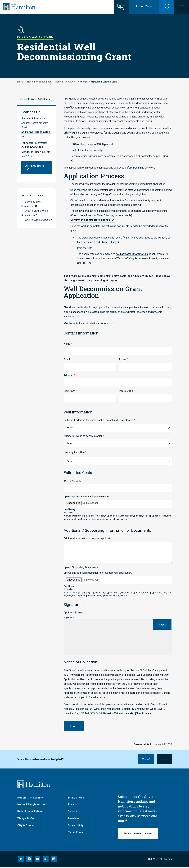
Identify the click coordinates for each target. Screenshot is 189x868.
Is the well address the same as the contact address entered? (99, 420)
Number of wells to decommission (83, 436)
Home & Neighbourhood (39, 82)
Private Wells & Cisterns (36, 99)
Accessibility (76, 826)
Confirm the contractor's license (90, 220)
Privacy (72, 805)
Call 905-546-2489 (32, 147)
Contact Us (74, 812)
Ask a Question (35, 166)
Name (67, 344)
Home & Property (64, 82)
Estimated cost (72, 481)
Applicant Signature (74, 613)
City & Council (26, 826)
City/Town (69, 391)
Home (20, 82)
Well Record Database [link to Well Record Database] (37, 220)
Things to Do (26, 819)
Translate (73, 819)
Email (67, 359)
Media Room (75, 833)
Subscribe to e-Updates (138, 834)
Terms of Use (76, 798)
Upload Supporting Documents (81, 567)
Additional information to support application (88, 538)
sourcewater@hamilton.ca (132, 254)
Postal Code (126, 391)
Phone (123, 359)
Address (68, 375)
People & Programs (30, 798)
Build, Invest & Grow (30, 812)
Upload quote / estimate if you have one (86, 496)
